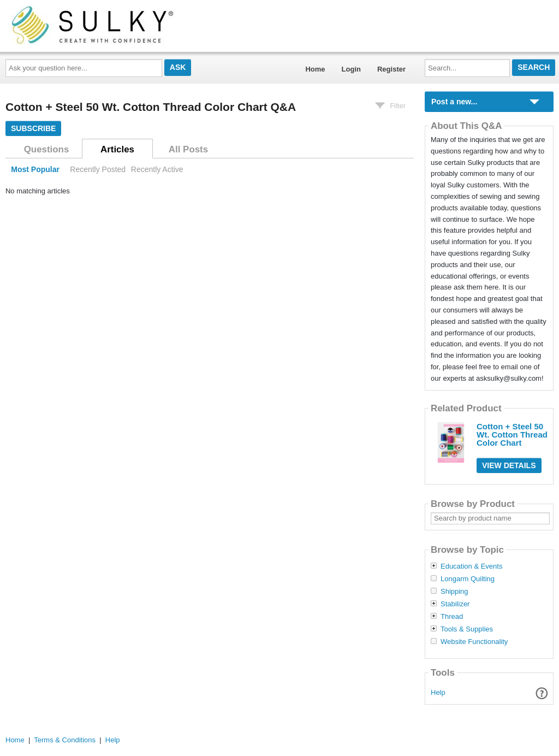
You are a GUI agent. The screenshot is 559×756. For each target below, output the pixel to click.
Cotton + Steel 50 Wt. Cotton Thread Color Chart (512, 435)
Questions (47, 149)
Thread (452, 617)
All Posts (188, 149)
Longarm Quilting (468, 579)
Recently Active (157, 169)
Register (391, 69)
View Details (509, 465)
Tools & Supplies (467, 629)
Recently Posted (98, 169)
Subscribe (33, 128)
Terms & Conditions (65, 740)
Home (315, 69)
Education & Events (471, 566)
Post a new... (454, 102)
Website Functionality (474, 642)
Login (351, 69)
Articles (117, 149)
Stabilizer (455, 604)
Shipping (454, 592)
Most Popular (35, 169)
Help (438, 692)
